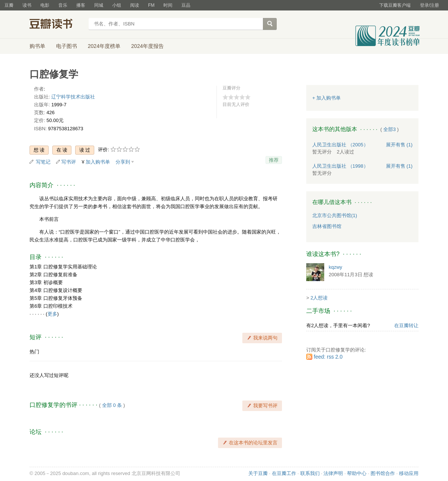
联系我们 (310, 473)
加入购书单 (98, 162)
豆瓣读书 (57, 25)
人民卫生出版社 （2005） (340, 145)
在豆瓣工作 (284, 473)
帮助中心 (357, 473)
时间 (168, 5)
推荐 (274, 160)
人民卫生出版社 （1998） (340, 166)
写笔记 (43, 162)
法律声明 (333, 473)
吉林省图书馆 (327, 226)
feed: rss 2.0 (328, 357)
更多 (52, 314)
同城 (99, 5)
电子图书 (67, 46)
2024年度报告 (148, 46)
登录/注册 (429, 5)
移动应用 (409, 473)
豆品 (186, 5)
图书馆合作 (383, 473)
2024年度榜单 (104, 46)
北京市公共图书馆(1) (335, 215)
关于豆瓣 (258, 473)
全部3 (389, 129)
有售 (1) (399, 145)
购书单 (37, 46)
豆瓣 (9, 5)
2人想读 (319, 298)
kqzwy (335, 267)
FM (151, 5)
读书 (27, 5)
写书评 (69, 162)
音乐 (63, 5)
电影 (45, 5)
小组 (117, 5)
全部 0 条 (112, 405)
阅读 (135, 5)
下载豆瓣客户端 (395, 5)
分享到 (123, 162)
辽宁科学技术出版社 (73, 97)
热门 (34, 352)
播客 (81, 5)
